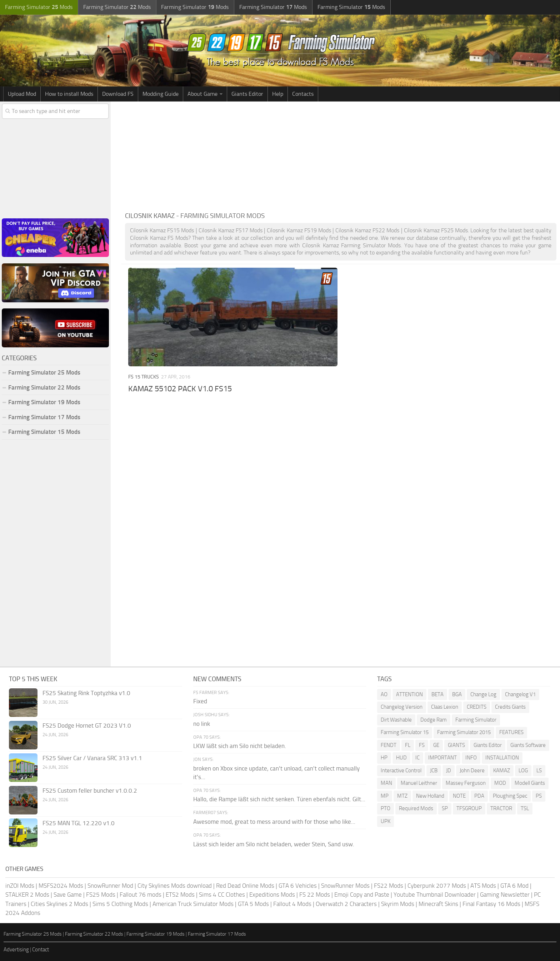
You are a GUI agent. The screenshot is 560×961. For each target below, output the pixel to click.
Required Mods (416, 808)
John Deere (472, 771)
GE (436, 745)
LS (539, 771)
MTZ (402, 796)
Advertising (16, 950)
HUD (401, 758)
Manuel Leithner (419, 783)
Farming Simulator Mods (38, 7)
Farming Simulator (476, 720)
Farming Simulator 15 (405, 732)
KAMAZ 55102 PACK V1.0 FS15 (180, 389)
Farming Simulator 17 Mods (44, 417)
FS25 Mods (101, 895)
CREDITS (477, 707)
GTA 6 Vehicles (298, 886)
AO (384, 694)
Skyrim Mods (398, 904)
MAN (386, 783)
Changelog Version (402, 707)
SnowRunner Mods (345, 886)
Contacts (303, 94)
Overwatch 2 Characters (346, 904)
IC (417, 758)
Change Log (483, 694)
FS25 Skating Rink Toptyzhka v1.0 (86, 693)
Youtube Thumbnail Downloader (435, 895)
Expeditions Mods (272, 895)
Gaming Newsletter (505, 895)
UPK (386, 821)
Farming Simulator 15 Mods (44, 432)
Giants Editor (247, 94)
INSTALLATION (502, 758)
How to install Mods (69, 94)
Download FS (118, 94)
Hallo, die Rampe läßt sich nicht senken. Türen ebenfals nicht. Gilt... (279, 799)
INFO (471, 758)
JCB (434, 771)
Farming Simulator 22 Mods (44, 387)
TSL (525, 808)
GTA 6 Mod (514, 886)
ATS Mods (483, 886)
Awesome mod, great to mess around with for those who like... (274, 822)
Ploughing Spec (510, 796)
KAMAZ (502, 771)
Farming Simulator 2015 (464, 732)
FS (422, 745)
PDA (479, 796)
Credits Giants (510, 707)
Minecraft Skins (438, 904)
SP (445, 808)
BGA (457, 694)
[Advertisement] (341, 155)
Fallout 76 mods (141, 895)
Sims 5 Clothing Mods (120, 904)
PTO (386, 808)
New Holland (430, 796)
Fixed (200, 701)
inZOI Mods (20, 886)
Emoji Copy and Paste (362, 895)
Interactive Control (401, 771)
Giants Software (528, 745)
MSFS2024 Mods (61, 886)
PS (539, 796)
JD (449, 771)
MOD (500, 783)
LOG (523, 771)
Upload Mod (22, 94)
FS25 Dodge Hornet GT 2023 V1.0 (87, 725)
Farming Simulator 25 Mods (44, 372)
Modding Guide (161, 94)
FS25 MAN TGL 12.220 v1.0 (79, 823)
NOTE (459, 796)
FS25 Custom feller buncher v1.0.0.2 (90, 791)
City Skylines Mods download (175, 886)
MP (385, 796)
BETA (437, 694)
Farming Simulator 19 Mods (44, 402)
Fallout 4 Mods (292, 904)
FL (408, 745)
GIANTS (456, 745)
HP (384, 758)
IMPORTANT (442, 758)
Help (278, 94)
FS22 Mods (389, 886)
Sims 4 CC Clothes (222, 895)
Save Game (68, 895)
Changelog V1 (520, 694)
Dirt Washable (396, 720)
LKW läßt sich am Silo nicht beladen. (240, 746)
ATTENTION (409, 694)
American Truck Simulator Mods (193, 904)
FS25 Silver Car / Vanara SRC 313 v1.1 (92, 758)
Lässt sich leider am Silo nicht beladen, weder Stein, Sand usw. (274, 844)
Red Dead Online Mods (245, 886)
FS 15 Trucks (144, 377)
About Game (202, 94)
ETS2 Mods (180, 895)
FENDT (389, 745)
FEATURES (511, 732)
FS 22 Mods (315, 895)
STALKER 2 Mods (27, 895)
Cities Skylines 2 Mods (59, 904)
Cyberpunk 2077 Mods (437, 886)
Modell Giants (530, 783)
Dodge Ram (434, 720)
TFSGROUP (469, 808)
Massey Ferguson (466, 783)
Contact (41, 950)
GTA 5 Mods (253, 904)
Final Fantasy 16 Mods (491, 904)
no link (202, 724)
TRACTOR (501, 808)
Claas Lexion (445, 707)
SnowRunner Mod (110, 886)
